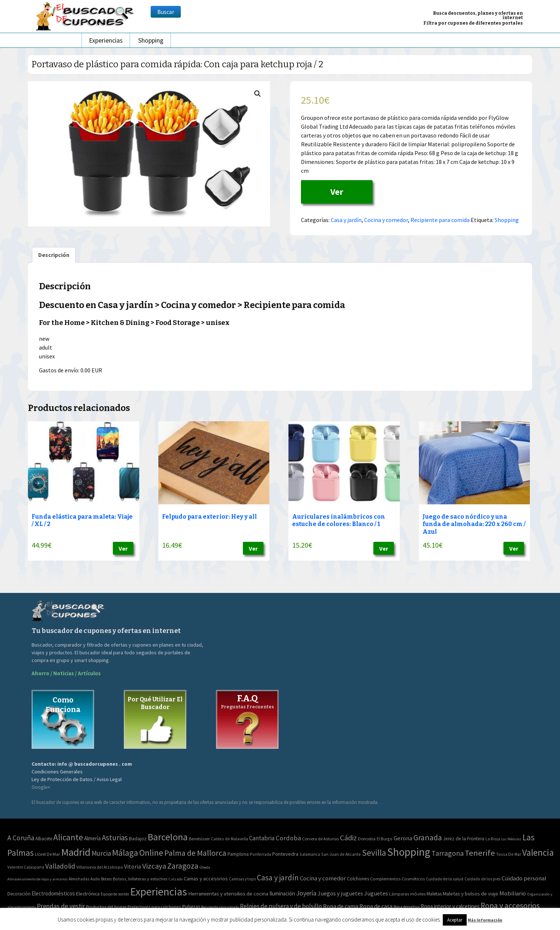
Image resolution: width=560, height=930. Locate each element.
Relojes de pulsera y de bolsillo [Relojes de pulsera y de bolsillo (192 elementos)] (281, 906)
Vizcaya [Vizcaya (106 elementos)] (154, 866)
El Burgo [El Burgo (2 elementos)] (385, 839)
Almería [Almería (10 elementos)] (92, 838)
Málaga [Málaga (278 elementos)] (125, 853)
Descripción (54, 255)
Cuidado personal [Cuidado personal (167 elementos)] (524, 878)
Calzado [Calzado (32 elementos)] (175, 879)
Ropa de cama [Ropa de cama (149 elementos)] (341, 906)
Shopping (151, 40)
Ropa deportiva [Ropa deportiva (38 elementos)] (407, 907)
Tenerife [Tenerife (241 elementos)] (480, 853)
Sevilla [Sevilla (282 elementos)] (374, 853)
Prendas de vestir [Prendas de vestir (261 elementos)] (61, 906)
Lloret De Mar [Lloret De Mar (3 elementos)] (47, 854)
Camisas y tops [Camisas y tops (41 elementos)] (242, 879)
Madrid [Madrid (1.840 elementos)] (76, 852)
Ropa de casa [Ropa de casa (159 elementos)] (376, 906)
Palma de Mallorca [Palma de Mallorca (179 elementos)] (195, 853)
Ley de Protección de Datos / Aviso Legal (77, 779)
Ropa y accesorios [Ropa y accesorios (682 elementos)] (510, 906)
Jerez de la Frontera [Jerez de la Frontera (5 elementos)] (464, 839)
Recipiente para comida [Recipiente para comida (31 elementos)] (220, 907)
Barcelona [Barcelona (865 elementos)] (168, 837)
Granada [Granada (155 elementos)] (428, 838)
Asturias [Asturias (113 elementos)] (115, 838)
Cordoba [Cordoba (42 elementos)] (288, 838)
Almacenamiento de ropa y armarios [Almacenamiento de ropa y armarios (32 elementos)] (37, 879)
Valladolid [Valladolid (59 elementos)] (60, 866)
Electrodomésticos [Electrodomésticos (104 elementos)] (53, 893)
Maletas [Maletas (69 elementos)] (434, 894)
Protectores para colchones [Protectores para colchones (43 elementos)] (154, 907)
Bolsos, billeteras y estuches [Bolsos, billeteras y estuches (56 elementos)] (140, 879)
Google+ (41, 787)
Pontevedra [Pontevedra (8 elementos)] (285, 854)
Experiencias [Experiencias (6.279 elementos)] (159, 892)
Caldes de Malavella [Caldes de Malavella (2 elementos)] (229, 839)
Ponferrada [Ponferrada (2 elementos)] (261, 854)
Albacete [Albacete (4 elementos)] (44, 839)
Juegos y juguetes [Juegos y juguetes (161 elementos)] (340, 893)
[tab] (54, 255)
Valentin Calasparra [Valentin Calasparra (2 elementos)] (26, 867)
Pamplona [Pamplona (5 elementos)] (238, 854)
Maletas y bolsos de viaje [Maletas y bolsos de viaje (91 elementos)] (471, 894)
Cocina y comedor (386, 220)
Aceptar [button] (455, 920)
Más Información (485, 920)
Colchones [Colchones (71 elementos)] (358, 879)
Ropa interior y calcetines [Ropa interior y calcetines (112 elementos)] (450, 906)
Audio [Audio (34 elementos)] (95, 879)
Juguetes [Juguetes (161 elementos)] (376, 893)
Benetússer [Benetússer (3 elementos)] (199, 839)
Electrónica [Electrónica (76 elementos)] (88, 894)
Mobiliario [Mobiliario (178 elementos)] (513, 893)
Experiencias (106, 40)
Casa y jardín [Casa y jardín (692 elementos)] (278, 878)
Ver (337, 192)
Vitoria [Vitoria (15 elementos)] (133, 866)
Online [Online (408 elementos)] (151, 853)
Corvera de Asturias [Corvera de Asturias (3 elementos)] (320, 839)
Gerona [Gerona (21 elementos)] (403, 838)
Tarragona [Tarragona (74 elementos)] (448, 853)
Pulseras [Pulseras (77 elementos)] (191, 906)
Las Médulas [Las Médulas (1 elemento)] (511, 839)
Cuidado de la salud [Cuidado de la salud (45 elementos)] (445, 879)
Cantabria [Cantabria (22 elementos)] (262, 838)
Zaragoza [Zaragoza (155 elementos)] (183, 866)
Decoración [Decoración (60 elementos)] (19, 894)
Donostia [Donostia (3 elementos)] (367, 839)
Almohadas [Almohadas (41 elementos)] (79, 879)
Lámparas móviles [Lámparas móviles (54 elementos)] (407, 894)
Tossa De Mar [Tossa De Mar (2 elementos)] (509, 854)
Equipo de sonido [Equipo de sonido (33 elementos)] (115, 894)
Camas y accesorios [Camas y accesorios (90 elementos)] (206, 879)
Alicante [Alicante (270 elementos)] (68, 837)
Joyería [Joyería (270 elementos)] (306, 893)
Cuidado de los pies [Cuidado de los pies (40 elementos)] (482, 879)
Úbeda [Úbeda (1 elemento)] (205, 867)
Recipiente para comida (440, 220)
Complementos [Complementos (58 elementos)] (385, 879)
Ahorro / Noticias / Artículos (66, 673)
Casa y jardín (346, 220)
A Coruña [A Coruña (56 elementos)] (21, 838)
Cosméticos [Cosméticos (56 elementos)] (413, 879)
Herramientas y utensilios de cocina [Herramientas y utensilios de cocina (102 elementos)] (228, 893)
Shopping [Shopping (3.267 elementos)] (409, 852)
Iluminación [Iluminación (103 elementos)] (282, 893)
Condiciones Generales (57, 772)
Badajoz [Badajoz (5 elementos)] (138, 839)
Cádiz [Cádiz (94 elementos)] (348, 838)
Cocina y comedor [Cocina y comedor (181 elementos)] (323, 878)
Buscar (166, 12)
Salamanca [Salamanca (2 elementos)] (310, 854)
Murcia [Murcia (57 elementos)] (101, 853)
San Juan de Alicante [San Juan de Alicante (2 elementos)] (341, 854)
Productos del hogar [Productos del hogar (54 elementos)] (106, 907)
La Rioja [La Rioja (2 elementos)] (493, 839)
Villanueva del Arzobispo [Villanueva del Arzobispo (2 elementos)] (100, 867)
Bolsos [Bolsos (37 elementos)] (106, 879)
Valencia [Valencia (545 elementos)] (538, 853)
